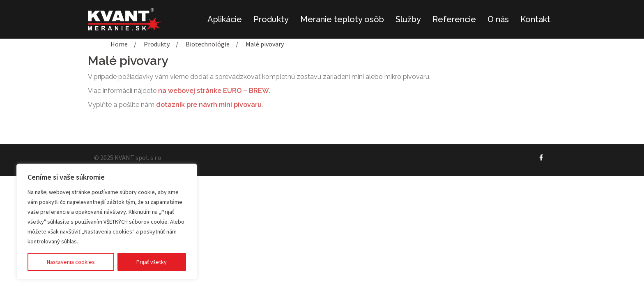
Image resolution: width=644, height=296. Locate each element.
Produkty (271, 19)
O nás (498, 19)
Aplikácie (225, 19)
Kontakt (535, 19)
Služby (408, 19)
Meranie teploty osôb (342, 19)
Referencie (454, 19)
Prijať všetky (152, 262)
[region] (107, 222)
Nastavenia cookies (71, 262)
